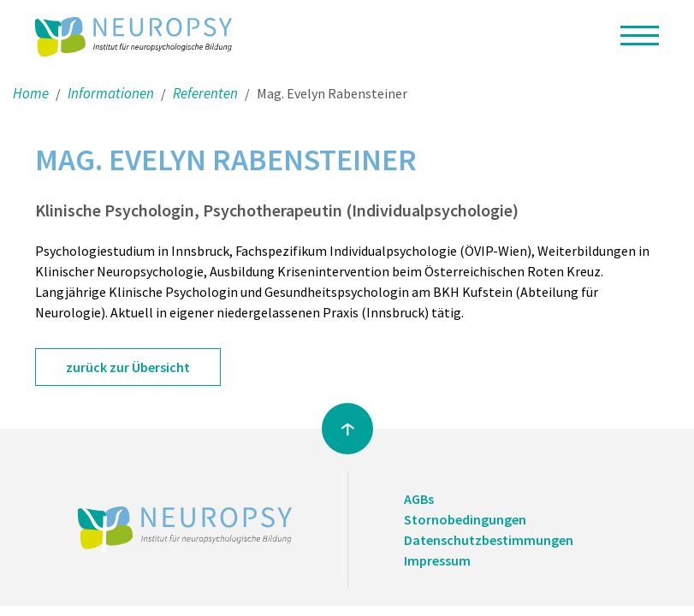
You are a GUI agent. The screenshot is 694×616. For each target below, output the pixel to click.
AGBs (419, 499)
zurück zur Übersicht (128, 367)
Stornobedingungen (465, 519)
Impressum (437, 560)
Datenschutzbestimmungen (489, 540)
